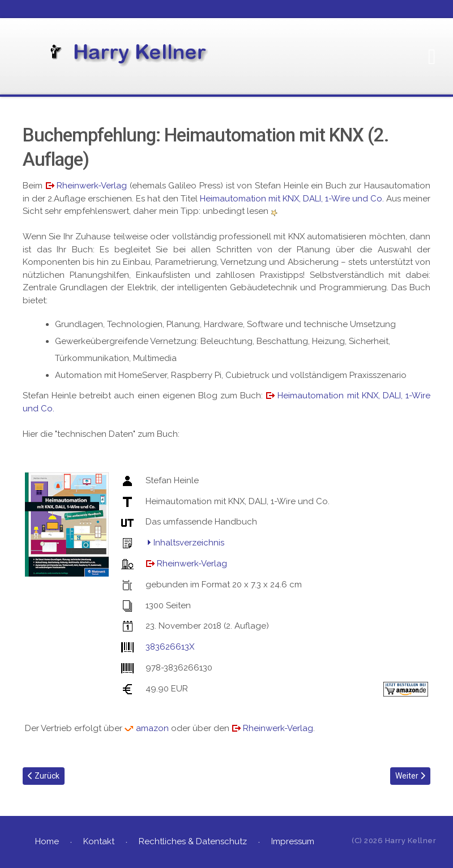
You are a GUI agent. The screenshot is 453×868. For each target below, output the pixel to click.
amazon (152, 728)
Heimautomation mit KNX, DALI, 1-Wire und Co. (292, 199)
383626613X (170, 647)
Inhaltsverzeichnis (189, 543)
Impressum (293, 841)
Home (47, 841)
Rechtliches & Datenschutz (193, 841)
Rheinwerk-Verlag (92, 186)
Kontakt (99, 841)
